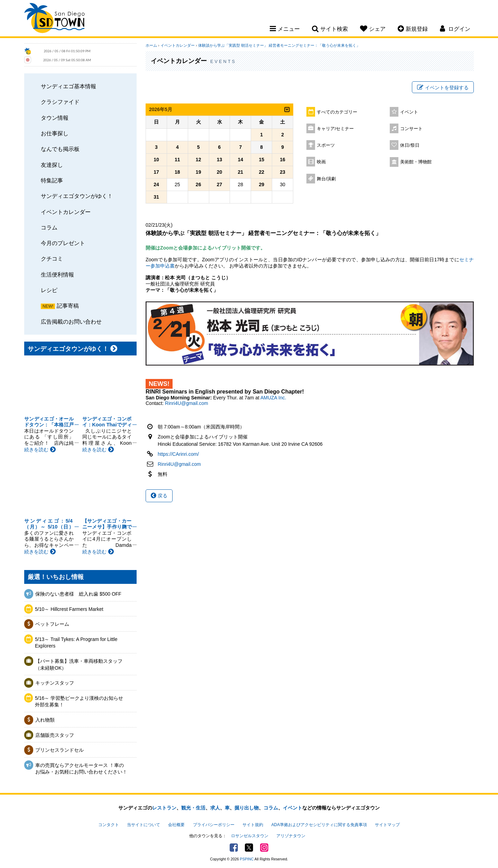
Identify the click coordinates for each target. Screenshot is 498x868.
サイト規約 (253, 825)
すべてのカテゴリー (337, 112)
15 (261, 160)
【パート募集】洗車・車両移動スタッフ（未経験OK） (79, 664)
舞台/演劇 (326, 179)
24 (156, 184)
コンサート (411, 129)
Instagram (264, 848)
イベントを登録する (443, 88)
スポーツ (326, 145)
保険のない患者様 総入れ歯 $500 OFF (78, 594)
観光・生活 (193, 808)
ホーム (151, 45)
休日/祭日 (410, 145)
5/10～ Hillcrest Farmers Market (69, 609)
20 (220, 172)
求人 (215, 808)
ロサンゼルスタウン (250, 836)
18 (177, 172)
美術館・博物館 (416, 162)
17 (156, 172)
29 (261, 184)
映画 (321, 162)
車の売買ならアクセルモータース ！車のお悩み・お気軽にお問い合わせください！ (81, 769)
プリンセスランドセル (59, 750)
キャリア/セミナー (335, 129)
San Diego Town (54, 19)
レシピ (49, 290)
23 (283, 172)
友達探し (52, 165)
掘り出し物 (247, 808)
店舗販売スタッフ (55, 735)
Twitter (249, 848)
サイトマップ (387, 825)
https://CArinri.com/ (178, 454)
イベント (409, 112)
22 (261, 172)
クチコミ (52, 259)
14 (241, 160)
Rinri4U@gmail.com (187, 403)
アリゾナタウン (291, 836)
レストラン (164, 808)
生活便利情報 (57, 274)
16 (283, 160)
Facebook (234, 848)
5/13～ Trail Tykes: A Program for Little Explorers (76, 643)
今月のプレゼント (63, 243)
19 (199, 172)
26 (199, 184)
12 (199, 160)
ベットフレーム (52, 624)
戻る (159, 496)
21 (241, 172)
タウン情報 (55, 118)
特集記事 (52, 180)
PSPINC (247, 859)
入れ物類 (45, 720)
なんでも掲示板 (60, 149)
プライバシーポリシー (214, 825)
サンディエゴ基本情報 (68, 86)
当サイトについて (144, 825)
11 (177, 160)
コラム (49, 227)
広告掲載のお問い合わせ (71, 322)
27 (220, 184)
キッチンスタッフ (55, 683)
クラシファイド (60, 102)
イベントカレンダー (66, 212)
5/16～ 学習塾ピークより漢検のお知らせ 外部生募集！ (81, 702)
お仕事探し (55, 133)
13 (220, 160)
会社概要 (176, 825)
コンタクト (109, 825)
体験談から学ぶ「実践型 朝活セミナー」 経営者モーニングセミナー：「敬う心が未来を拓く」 (279, 45)
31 (156, 197)
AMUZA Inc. (273, 398)
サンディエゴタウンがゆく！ (77, 196)
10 (156, 160)
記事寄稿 (68, 306)
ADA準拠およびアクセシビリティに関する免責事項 (319, 825)
